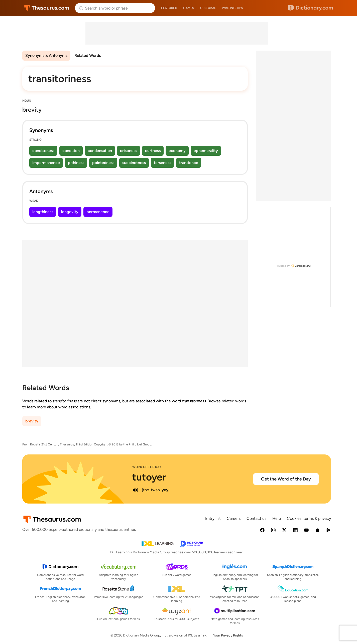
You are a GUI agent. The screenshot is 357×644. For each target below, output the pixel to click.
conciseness (43, 151)
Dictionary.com (311, 8)
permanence (98, 212)
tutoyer (149, 477)
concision (71, 151)
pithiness (76, 163)
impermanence (46, 163)
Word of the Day (147, 467)
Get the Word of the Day (286, 479)
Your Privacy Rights (228, 635)
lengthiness (43, 212)
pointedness (103, 163)
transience (189, 163)
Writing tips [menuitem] (232, 8)
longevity (70, 212)
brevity (32, 421)
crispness (129, 151)
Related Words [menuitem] (88, 55)
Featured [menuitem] (169, 8)
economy (177, 151)
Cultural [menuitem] (208, 8)
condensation (100, 151)
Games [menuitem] (189, 8)
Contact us (256, 518)
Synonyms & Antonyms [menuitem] (46, 55)
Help (277, 518)
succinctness (134, 163)
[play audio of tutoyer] (135, 490)
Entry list (213, 518)
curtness (153, 151)
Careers (234, 518)
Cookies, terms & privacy (309, 518)
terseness (162, 163)
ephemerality (206, 151)
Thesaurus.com (47, 8)
